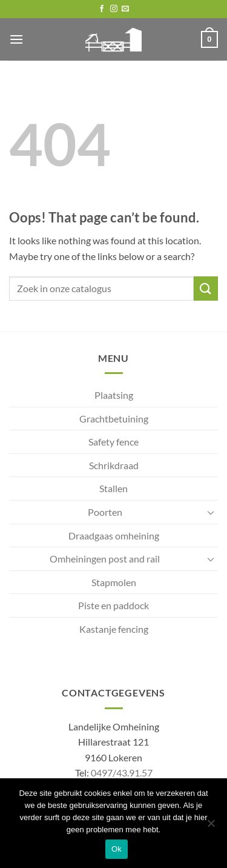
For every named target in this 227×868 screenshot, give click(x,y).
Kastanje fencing (114, 629)
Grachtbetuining (114, 419)
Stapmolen (114, 582)
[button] (16, 39)
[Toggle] (211, 512)
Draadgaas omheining (114, 536)
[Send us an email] (125, 9)
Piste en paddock (113, 605)
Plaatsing (114, 395)
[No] (211, 827)
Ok (117, 849)
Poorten (105, 512)
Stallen (113, 488)
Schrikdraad (114, 465)
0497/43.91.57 (122, 773)
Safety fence (113, 442)
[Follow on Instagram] (114, 9)
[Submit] (206, 288)
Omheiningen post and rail (105, 559)
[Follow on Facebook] (102, 9)
